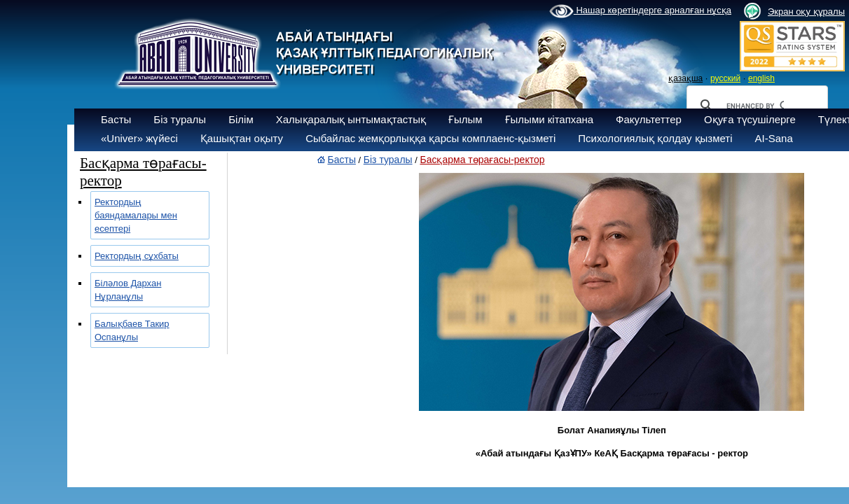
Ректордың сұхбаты (137, 256)
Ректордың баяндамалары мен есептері (136, 215)
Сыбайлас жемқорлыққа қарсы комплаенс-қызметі (430, 138)
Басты (116, 119)
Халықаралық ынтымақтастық (351, 119)
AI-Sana (774, 138)
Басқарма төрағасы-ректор (482, 160)
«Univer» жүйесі (139, 138)
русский (725, 78)
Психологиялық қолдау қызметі (655, 138)
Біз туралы (180, 119)
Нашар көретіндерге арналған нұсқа (640, 11)
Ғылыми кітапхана (550, 119)
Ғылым (465, 119)
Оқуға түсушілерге (750, 119)
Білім (241, 119)
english (761, 78)
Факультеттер (649, 119)
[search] (755, 106)
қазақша (685, 78)
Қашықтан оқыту (242, 138)
